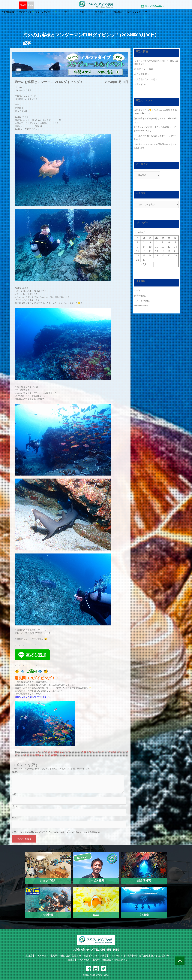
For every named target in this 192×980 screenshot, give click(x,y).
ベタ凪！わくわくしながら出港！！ (151, 136)
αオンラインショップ (159, 12)
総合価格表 (123, 12)
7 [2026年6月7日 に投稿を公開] (175, 242)
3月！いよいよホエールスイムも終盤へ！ (154, 127)
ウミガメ (48, 752)
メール (16, 806)
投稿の (140, 296)
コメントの (142, 301)
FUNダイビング (89, 752)
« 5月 (144, 264)
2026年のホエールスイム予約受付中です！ (154, 144)
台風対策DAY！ (142, 84)
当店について (48, 12)
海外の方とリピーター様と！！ (149, 118)
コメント (16, 772)
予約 (88, 12)
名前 (15, 794)
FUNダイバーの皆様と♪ (145, 69)
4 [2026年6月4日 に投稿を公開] (157, 242)
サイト (15, 818)
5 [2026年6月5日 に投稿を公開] (163, 242)
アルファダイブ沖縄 (107, 752)
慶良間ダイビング (61, 752)
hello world (172, 118)
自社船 (54, 755)
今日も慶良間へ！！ (144, 74)
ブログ (105, 12)
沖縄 (32, 755)
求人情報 (141, 12)
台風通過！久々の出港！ (146, 79)
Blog (40, 752)
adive (66, 755)
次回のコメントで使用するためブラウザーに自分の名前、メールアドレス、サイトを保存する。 (57, 832)
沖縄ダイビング (42, 755)
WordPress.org (141, 306)
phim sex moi (140, 131)
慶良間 (25, 755)
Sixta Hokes (140, 113)
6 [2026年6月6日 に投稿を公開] (169, 242)
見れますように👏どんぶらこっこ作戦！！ (154, 110)
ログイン (138, 290)
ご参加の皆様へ (31, 12)
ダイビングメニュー (67, 12)
